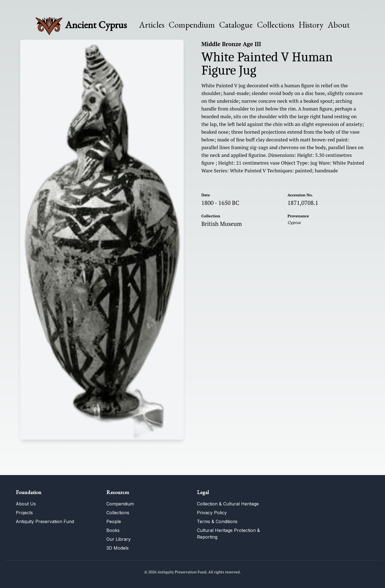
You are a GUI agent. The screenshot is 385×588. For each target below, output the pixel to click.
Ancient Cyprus (96, 25)
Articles (152, 25)
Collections (276, 25)
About (339, 25)
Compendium (192, 25)
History (311, 25)
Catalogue (236, 25)
